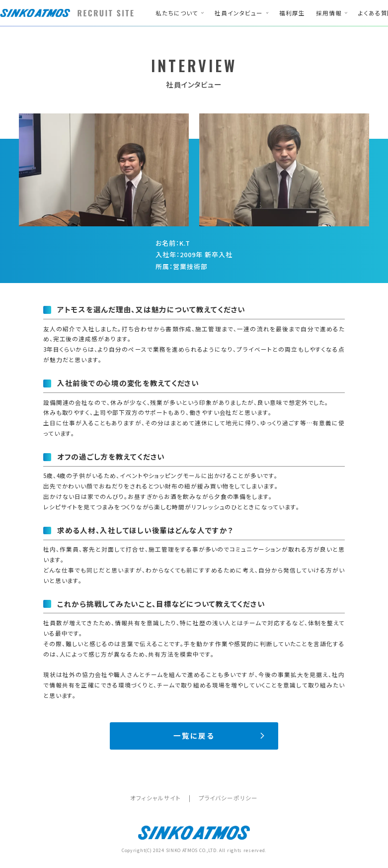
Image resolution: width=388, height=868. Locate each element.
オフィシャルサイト (155, 798)
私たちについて (177, 13)
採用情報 (329, 13)
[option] (104, 170)
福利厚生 (292, 13)
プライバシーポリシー (228, 798)
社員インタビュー (239, 13)
